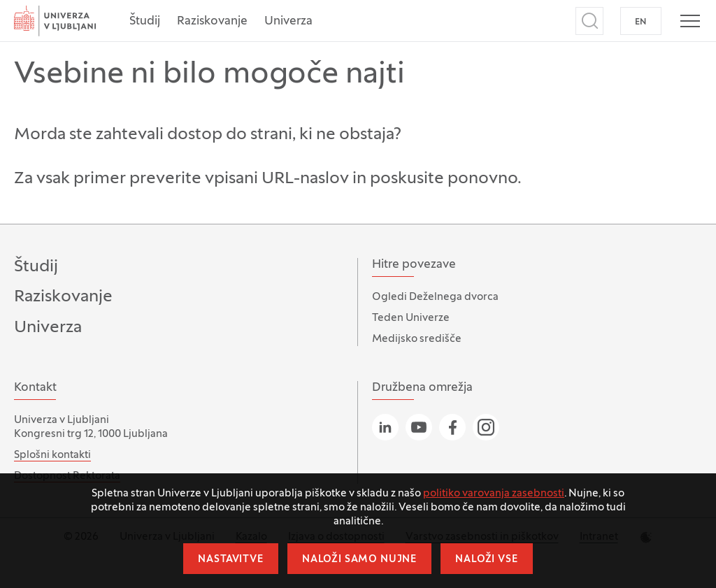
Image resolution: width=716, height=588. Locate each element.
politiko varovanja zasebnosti (494, 494)
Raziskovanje (212, 22)
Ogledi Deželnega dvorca (435, 297)
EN (641, 22)
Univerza (288, 22)
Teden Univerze (411, 318)
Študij (145, 22)
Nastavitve (230, 560)
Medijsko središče (417, 339)
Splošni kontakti (52, 455)
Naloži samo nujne (359, 560)
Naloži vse (486, 560)
